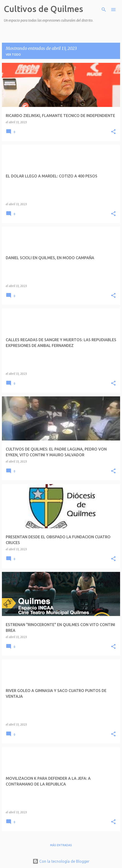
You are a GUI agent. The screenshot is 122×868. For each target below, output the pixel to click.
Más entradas (61, 845)
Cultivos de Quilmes (44, 9)
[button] (113, 132)
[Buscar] (104, 10)
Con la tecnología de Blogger (61, 861)
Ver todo (13, 55)
